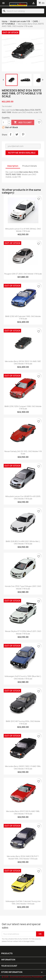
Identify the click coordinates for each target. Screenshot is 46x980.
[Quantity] (5, 122)
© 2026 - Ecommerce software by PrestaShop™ (23, 977)
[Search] (23, 11)
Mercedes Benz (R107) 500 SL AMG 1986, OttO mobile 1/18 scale (23, 812)
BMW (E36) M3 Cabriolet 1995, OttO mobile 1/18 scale (23, 318)
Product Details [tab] (30, 166)
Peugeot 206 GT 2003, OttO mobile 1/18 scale (23, 274)
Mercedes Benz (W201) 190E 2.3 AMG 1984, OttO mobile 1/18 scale (23, 767)
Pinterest (23, 134)
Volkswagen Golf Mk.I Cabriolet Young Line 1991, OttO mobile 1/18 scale (23, 902)
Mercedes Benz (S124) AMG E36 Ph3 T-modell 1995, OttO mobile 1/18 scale (23, 857)
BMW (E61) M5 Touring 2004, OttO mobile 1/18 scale (23, 722)
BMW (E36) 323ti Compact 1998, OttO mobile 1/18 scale (23, 408)
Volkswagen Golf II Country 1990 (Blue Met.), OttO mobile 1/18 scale (23, 677)
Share (11, 134)
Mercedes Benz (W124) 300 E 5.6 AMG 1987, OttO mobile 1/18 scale (23, 363)
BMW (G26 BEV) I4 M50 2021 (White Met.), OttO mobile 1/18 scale (23, 543)
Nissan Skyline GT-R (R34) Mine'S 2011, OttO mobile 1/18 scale (23, 632)
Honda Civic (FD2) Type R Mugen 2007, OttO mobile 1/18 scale (23, 587)
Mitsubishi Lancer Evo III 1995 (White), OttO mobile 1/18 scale (23, 230)
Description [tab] (13, 166)
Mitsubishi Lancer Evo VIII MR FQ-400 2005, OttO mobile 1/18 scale (23, 498)
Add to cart (23, 122)
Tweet (17, 134)
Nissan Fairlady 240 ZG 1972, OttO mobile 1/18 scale (23, 453)
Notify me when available (22, 153)
